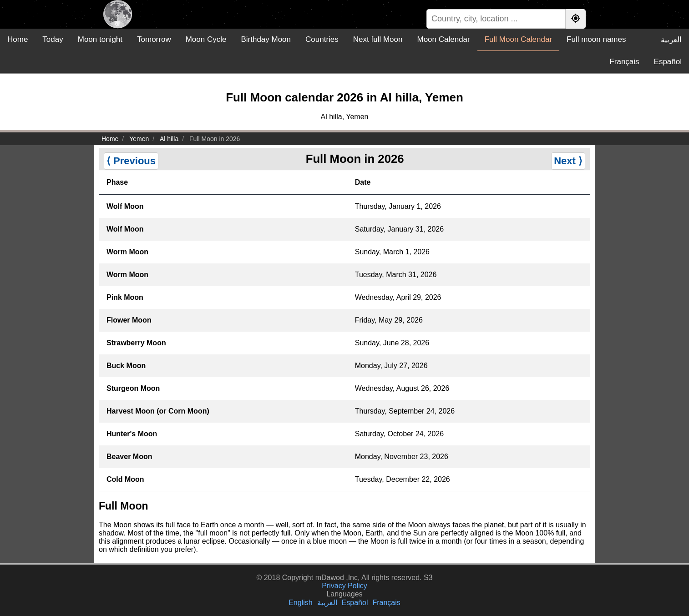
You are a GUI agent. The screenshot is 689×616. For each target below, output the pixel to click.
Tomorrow (154, 39)
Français (624, 62)
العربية (671, 40)
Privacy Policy (344, 586)
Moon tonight (100, 39)
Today (53, 39)
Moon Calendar (443, 39)
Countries (322, 39)
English (300, 603)
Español (668, 62)
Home (18, 39)
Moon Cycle (206, 39)
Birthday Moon (266, 39)
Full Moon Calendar (518, 39)
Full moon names (596, 39)
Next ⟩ (568, 161)
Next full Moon (378, 39)
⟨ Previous (131, 161)
